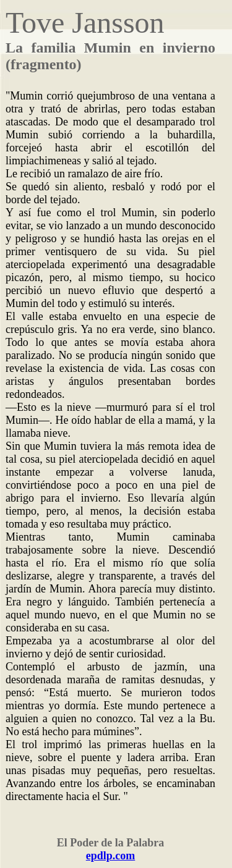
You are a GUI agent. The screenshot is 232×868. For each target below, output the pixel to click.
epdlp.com (111, 856)
